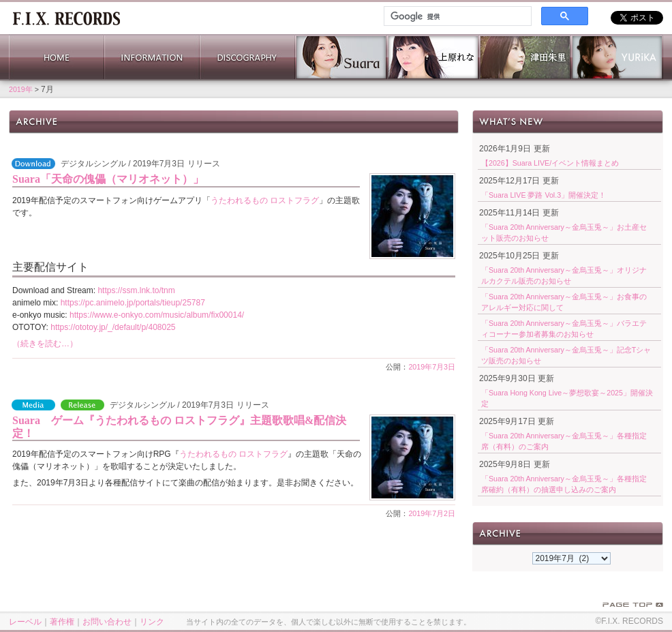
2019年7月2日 (432, 513)
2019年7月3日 (432, 367)
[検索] (456, 16)
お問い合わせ (107, 622)
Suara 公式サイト (341, 57)
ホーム (66, 17)
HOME (57, 57)
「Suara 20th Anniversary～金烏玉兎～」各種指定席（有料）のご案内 (564, 441)
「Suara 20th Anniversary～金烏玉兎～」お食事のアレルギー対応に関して (564, 302)
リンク (152, 622)
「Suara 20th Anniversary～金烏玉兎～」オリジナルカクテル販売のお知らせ (564, 275)
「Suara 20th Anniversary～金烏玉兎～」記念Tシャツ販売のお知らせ (566, 355)
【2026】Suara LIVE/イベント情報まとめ (550, 163)
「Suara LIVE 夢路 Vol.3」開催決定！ (544, 195)
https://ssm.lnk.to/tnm (136, 290)
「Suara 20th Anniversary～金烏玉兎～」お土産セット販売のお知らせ (564, 232)
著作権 (62, 622)
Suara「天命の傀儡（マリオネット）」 (108, 179)
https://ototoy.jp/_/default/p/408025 (113, 327)
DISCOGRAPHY (247, 57)
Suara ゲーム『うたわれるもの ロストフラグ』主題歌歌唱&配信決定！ (179, 427)
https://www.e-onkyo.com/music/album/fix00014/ (157, 315)
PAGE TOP (633, 605)
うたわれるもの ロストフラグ (265, 200)
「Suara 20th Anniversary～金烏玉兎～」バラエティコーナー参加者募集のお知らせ (564, 329)
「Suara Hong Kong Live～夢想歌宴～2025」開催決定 (567, 398)
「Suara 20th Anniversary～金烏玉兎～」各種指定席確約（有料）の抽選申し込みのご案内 (564, 484)
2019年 (21, 89)
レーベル (25, 622)
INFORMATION (152, 57)
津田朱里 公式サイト (525, 57)
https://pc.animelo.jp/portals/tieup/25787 (133, 303)
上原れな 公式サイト (433, 57)
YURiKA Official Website (617, 57)
